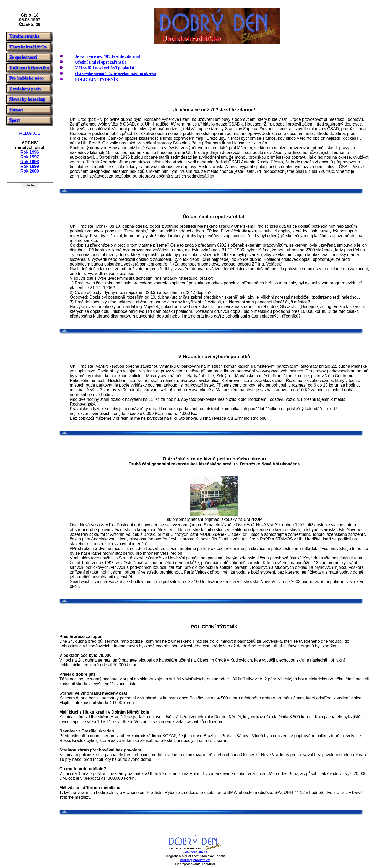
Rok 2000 (30, 171)
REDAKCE (30, 133)
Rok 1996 (30, 152)
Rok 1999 (30, 166)
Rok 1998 (30, 162)
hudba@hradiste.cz (195, 860)
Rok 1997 (30, 157)
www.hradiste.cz (195, 852)
